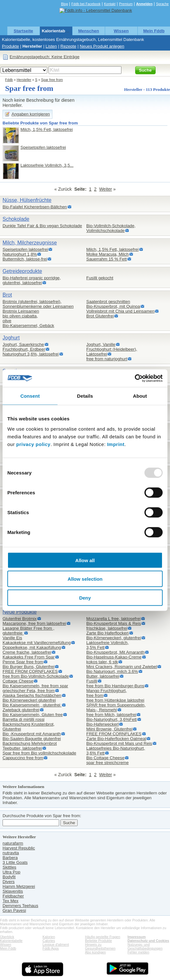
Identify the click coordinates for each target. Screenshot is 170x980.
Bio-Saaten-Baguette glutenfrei (32, 739)
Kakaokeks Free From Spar (29, 657)
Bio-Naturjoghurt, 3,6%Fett (112, 719)
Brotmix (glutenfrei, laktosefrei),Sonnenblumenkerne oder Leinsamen (38, 304)
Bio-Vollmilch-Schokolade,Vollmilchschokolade (111, 228)
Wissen (121, 31)
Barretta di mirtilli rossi (23, 719)
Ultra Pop (12, 872)
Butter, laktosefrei (103, 676)
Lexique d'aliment (56, 944)
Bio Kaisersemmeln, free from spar (35, 686)
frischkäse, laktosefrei (107, 628)
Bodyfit (9, 877)
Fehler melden (138, 952)
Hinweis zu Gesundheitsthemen (100, 946)
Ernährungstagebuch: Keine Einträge (45, 57)
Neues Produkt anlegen (102, 46)
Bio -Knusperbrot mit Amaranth (32, 734)
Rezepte (68, 46)
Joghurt (11, 338)
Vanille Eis (12, 638)
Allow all (85, 560)
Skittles (9, 867)
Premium (126, 4)
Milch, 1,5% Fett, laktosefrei (47, 129)
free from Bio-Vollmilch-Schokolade (36, 676)
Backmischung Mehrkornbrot (30, 743)
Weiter (105, 189)
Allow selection (85, 579)
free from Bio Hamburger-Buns (115, 686)
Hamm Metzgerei (19, 886)
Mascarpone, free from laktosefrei (34, 623)
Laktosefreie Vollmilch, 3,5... (47, 165)
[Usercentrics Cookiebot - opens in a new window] (135, 378)
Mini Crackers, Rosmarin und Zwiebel (122, 667)
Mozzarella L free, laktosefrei (113, 619)
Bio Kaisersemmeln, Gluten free (33, 715)
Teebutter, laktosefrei (22, 748)
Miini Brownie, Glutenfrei (109, 729)
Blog (64, 4)
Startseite (23, 31)
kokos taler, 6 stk (102, 662)
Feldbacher (13, 896)
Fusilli (92, 681)
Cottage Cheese (18, 681)
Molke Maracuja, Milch (108, 254)
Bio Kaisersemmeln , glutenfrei (32, 705)
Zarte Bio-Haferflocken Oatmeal (116, 739)
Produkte (10, 46)
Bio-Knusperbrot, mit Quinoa (113, 306)
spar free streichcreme (108, 763)
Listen (51, 46)
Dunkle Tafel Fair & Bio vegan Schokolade (42, 226)
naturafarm (13, 843)
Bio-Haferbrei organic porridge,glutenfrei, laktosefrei (32, 280)
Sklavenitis (13, 891)
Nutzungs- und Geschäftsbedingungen (145, 946)
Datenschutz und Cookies (148, 941)
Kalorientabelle (57, 31)
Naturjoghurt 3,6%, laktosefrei (31, 354)
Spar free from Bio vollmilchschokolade (39, 753)
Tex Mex (11, 901)
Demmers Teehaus (20, 906)
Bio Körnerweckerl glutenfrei (29, 700)
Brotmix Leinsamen (21, 311)
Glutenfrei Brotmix (20, 619)
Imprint (116, 444)
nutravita (11, 853)
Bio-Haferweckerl (102, 724)
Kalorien (49, 937)
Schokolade (16, 219)
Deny (85, 598)
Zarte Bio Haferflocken (108, 633)
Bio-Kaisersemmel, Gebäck (28, 326)
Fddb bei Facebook (86, 4)
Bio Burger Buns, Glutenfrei (28, 667)
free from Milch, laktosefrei (111, 715)
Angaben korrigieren (31, 114)
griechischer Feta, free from (29, 691)
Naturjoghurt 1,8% (20, 254)
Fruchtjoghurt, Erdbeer (24, 349)
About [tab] (140, 396)
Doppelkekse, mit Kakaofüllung (32, 647)
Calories (49, 941)
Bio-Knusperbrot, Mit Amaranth (115, 652)
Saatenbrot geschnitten (108, 302)
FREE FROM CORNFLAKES (30, 671)
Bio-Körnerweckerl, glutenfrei (114, 638)
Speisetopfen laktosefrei (43, 147)
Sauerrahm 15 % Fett (107, 259)
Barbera (10, 858)
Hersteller (32, 46)
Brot (7, 295)
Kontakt (110, 4)
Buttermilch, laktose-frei (25, 259)
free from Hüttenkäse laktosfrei (115, 700)
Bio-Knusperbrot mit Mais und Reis (119, 743)
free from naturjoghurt (107, 359)
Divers (9, 882)
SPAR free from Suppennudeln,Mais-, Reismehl (116, 707)
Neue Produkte (20, 612)
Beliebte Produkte (98, 941)
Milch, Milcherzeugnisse (30, 243)
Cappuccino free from (23, 758)
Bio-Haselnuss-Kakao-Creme (114, 657)
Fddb (9, 80)
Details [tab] (85, 396)
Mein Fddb (154, 31)
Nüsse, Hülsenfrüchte (27, 200)
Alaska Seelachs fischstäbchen (32, 695)
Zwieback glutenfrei (21, 710)
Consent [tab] (30, 396)
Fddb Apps (51, 948)
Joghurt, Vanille (101, 344)
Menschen (89, 31)
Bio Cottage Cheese (105, 758)
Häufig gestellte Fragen (103, 937)
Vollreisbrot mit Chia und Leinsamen (120, 311)
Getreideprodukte (22, 271)
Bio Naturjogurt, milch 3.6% (112, 671)
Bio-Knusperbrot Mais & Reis (114, 623)
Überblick (7, 937)
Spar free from (52, 80)
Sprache (162, 4)
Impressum (137, 937)
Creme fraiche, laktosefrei (27, 652)
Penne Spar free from (23, 662)
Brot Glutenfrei (100, 316)
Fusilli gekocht (100, 278)
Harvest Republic (19, 848)
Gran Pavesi (14, 910)
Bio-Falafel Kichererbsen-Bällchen (35, 207)
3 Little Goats (15, 862)
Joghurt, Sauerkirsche (23, 344)
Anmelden (144, 4)
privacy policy (33, 444)
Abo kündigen (95, 952)
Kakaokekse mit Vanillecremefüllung (37, 643)
